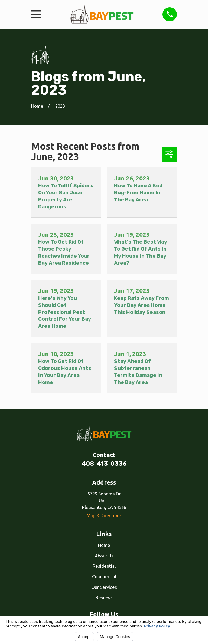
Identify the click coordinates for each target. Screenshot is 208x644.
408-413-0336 (104, 464)
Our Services (104, 587)
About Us (104, 556)
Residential (104, 566)
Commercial (104, 576)
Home (104, 545)
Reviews (104, 597)
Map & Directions (104, 515)
